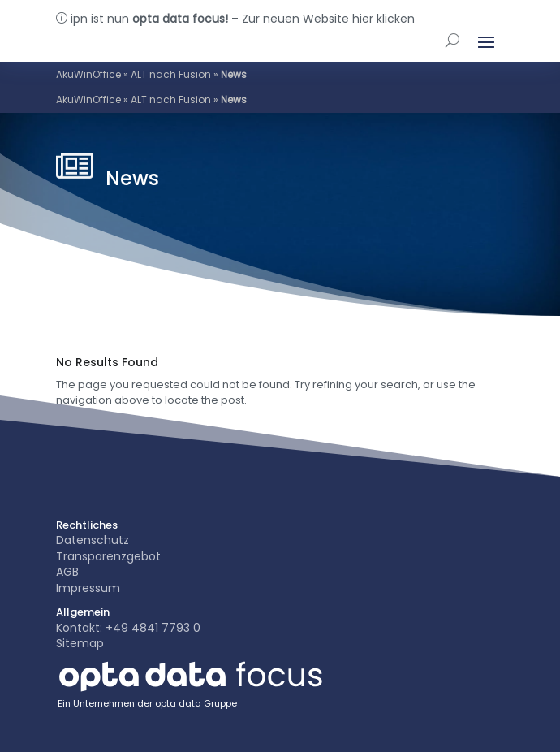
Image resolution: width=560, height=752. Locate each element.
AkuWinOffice (88, 74)
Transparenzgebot (108, 556)
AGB (67, 572)
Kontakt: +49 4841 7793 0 (128, 628)
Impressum (88, 588)
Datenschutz (93, 540)
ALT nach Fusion (171, 74)
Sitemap (80, 643)
